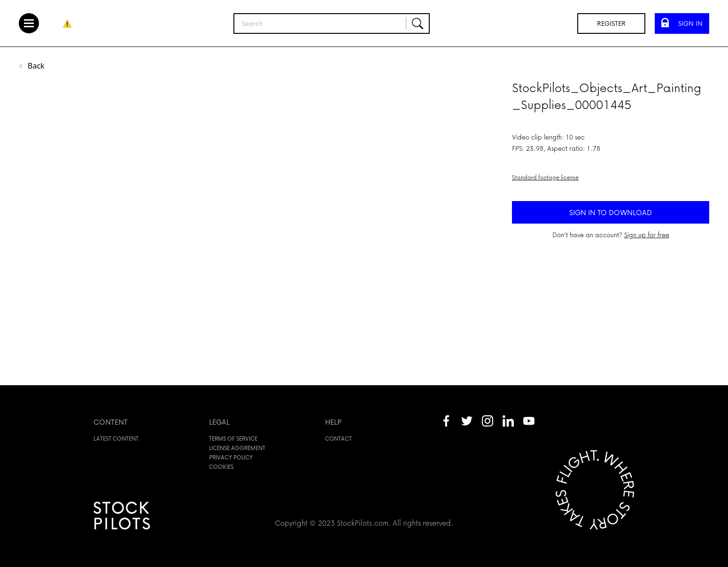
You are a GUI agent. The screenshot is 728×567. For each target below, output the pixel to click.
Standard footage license (545, 177)
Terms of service (233, 439)
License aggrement (237, 448)
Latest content (116, 439)
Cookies (221, 467)
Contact (338, 439)
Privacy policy (231, 457)
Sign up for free (647, 235)
